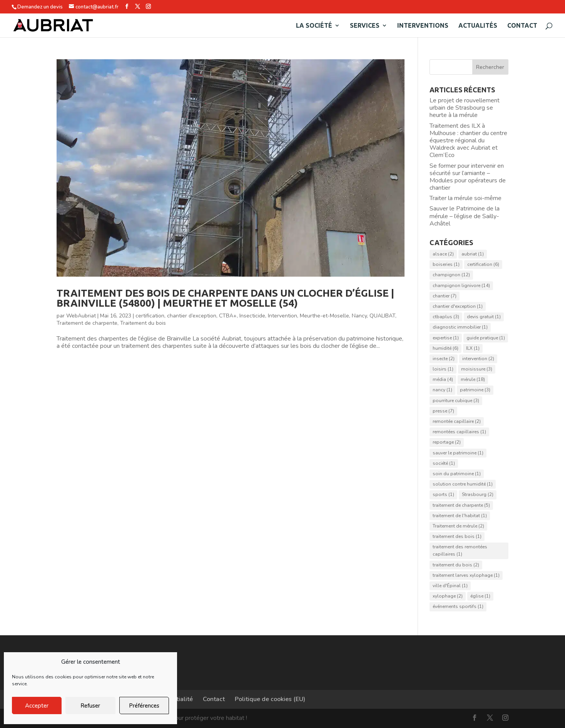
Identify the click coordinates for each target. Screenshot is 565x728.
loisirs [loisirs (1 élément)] (443, 369)
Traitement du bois (143, 323)
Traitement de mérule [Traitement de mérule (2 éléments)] (458, 526)
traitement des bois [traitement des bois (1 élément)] (457, 536)
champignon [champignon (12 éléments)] (451, 275)
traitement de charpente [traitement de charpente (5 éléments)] (461, 505)
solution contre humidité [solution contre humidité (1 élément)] (463, 484)
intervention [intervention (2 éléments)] (478, 359)
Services (365, 26)
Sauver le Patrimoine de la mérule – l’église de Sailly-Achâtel (465, 216)
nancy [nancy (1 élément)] (442, 390)
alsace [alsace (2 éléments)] (443, 254)
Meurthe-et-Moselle (324, 316)
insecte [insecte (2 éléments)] (444, 359)
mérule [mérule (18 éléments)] (473, 379)
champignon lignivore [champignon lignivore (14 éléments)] (461, 286)
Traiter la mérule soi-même (466, 198)
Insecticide (252, 316)
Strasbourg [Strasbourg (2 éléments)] (478, 494)
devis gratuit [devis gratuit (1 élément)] (484, 317)
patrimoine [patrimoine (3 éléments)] (475, 390)
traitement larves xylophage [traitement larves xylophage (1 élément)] (466, 575)
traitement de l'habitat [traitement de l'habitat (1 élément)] (460, 516)
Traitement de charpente (87, 323)
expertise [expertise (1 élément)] (446, 338)
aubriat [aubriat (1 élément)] (473, 254)
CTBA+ (228, 316)
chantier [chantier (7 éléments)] (445, 296)
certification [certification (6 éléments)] (483, 264)
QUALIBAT (382, 316)
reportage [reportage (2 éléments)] (447, 442)
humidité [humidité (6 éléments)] (445, 348)
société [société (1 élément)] (444, 463)
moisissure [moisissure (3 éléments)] (477, 369)
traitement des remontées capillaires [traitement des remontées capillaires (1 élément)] (460, 550)
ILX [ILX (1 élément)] (473, 348)
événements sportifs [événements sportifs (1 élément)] (458, 606)
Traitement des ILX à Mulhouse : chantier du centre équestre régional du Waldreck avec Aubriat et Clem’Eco (468, 141)
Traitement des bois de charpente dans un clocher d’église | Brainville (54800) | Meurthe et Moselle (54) (225, 298)
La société (314, 26)
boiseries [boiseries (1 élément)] (446, 264)
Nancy (359, 316)
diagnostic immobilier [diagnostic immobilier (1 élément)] (460, 327)
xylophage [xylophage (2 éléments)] (448, 596)
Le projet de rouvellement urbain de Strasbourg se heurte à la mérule (465, 108)
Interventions (423, 26)
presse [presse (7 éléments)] (443, 411)
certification (150, 316)
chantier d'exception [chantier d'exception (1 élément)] (458, 306)
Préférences (144, 706)
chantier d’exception (192, 316)
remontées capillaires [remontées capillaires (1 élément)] (459, 432)
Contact (522, 26)
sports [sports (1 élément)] (443, 494)
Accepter (37, 706)
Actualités (478, 26)
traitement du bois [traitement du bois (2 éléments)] (456, 565)
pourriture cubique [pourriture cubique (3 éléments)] (456, 401)
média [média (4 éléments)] (443, 379)
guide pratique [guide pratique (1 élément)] (486, 338)
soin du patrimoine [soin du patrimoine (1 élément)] (457, 474)
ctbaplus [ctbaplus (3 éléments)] (446, 317)
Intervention (282, 316)
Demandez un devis (40, 7)
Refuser (90, 706)
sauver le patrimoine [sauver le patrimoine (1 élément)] (458, 453)
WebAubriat (81, 316)
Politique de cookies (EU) (270, 699)
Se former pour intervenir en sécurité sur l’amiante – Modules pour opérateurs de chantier (468, 177)
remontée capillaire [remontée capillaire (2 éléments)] (457, 421)
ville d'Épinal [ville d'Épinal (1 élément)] (450, 586)
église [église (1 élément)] (480, 596)
